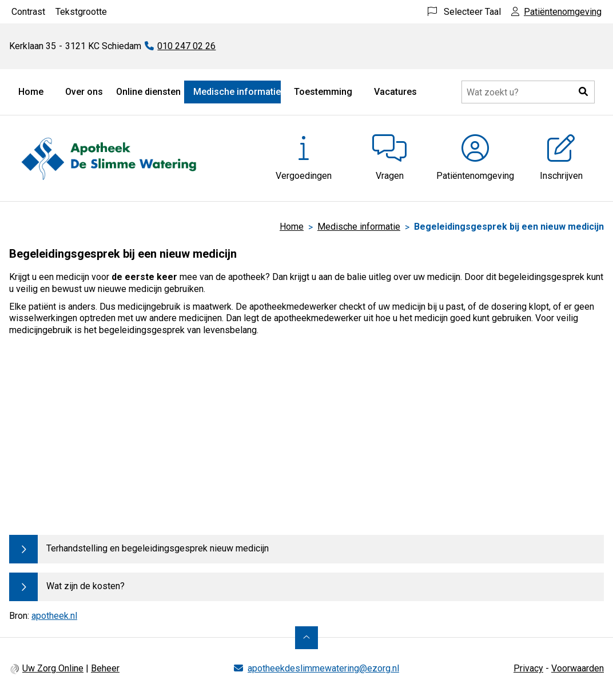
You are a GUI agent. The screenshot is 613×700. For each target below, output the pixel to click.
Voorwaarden (578, 668)
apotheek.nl (54, 616)
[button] (583, 92)
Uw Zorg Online (53, 668)
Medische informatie (237, 92)
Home (31, 92)
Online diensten (148, 92)
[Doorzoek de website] (528, 92)
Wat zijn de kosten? (85, 586)
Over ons (84, 92)
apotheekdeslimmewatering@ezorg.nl (323, 668)
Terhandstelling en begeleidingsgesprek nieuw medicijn (158, 548)
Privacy (528, 668)
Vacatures (395, 92)
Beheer (105, 668)
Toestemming (323, 92)
